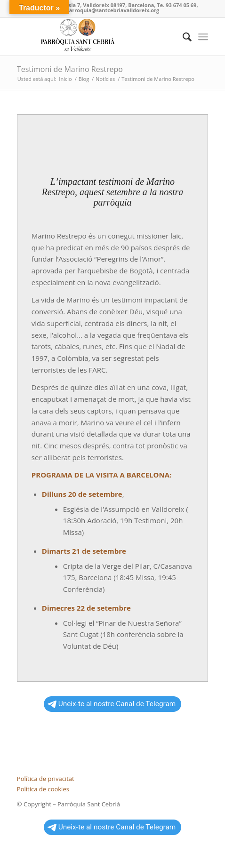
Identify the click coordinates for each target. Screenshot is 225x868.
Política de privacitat (46, 779)
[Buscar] (182, 37)
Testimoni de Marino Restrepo (70, 69)
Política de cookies (43, 789)
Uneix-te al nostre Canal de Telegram (112, 704)
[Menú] (203, 37)
